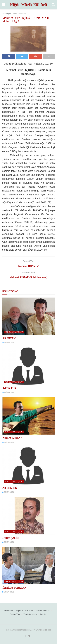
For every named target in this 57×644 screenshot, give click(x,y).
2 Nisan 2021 (8, 343)
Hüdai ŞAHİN (11, 538)
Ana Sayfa (6, 14)
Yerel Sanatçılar (20, 14)
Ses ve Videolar (43, 611)
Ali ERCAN (9, 338)
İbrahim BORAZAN (14, 588)
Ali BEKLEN (10, 488)
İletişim (43, 614)
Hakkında (9, 611)
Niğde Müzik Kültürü (24, 611)
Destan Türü (15, 614)
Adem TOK (9, 388)
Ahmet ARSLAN (12, 438)
